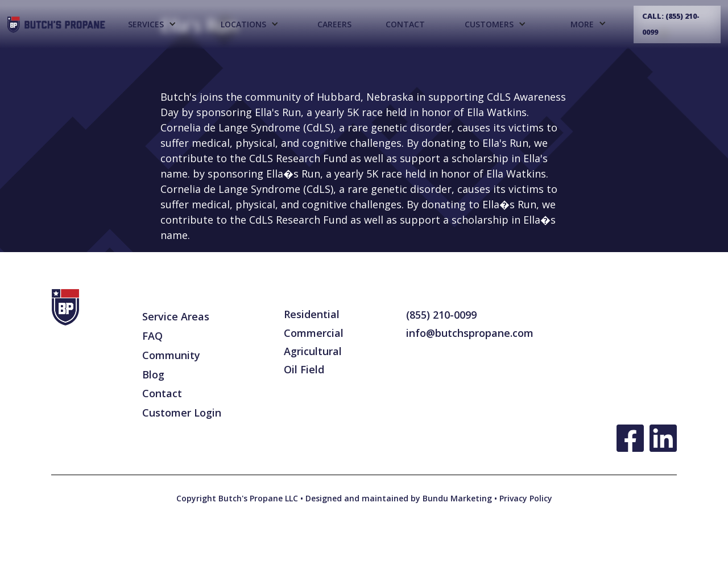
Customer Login (182, 413)
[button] (152, 24)
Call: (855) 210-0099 (671, 24)
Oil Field (304, 369)
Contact (405, 24)
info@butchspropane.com (470, 333)
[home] (57, 24)
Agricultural (313, 351)
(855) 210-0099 (441, 315)
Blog (153, 374)
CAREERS (334, 24)
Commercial (314, 333)
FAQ (152, 336)
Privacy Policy (525, 498)
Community (171, 355)
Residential (312, 314)
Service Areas (176, 316)
